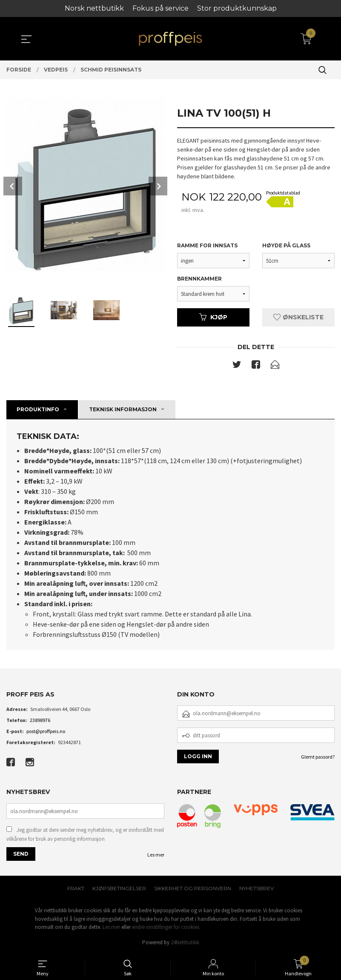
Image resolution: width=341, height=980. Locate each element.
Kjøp (213, 318)
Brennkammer (199, 279)
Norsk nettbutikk (94, 8)
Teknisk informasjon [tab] (123, 410)
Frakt (76, 890)
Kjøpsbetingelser (119, 890)
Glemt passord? (318, 758)
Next (158, 186)
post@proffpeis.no (46, 732)
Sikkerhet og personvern (193, 890)
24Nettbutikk (185, 944)
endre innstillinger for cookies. (166, 928)
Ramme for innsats (207, 246)
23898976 (40, 721)
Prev (13, 186)
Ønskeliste (298, 318)
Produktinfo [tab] (38, 410)
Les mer (156, 856)
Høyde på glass (286, 246)
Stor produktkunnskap (237, 8)
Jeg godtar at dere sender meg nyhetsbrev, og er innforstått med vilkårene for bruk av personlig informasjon (85, 835)
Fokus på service (160, 8)
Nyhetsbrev (256, 890)
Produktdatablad (283, 193)
